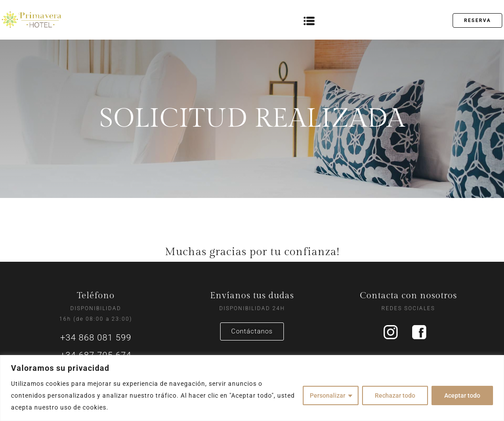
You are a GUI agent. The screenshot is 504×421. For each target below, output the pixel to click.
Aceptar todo (462, 395)
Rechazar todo (395, 395)
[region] (252, 388)
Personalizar (328, 395)
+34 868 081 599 (96, 337)
